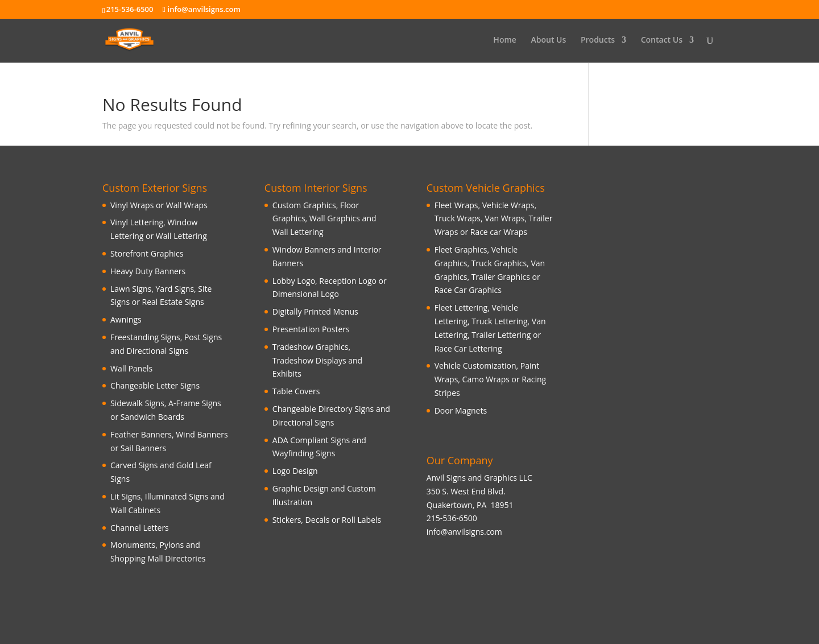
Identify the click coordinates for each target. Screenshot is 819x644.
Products (598, 40)
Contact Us (662, 40)
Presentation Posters (311, 329)
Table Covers (296, 391)
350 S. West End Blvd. (466, 491)
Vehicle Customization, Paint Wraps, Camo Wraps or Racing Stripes (490, 379)
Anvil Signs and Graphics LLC (479, 478)
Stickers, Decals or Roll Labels (327, 520)
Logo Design (295, 471)
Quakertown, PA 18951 (470, 505)
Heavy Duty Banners (148, 271)
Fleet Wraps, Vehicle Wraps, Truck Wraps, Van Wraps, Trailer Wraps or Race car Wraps (494, 219)
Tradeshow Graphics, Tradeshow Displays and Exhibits (317, 360)
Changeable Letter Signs (155, 385)
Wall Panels (131, 368)
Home (505, 40)
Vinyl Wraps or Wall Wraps (159, 205)
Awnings (126, 319)
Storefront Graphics (147, 253)
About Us (549, 40)
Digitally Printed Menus (315, 311)
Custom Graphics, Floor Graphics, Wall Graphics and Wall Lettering (324, 219)
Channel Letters (140, 528)
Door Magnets (461, 410)
